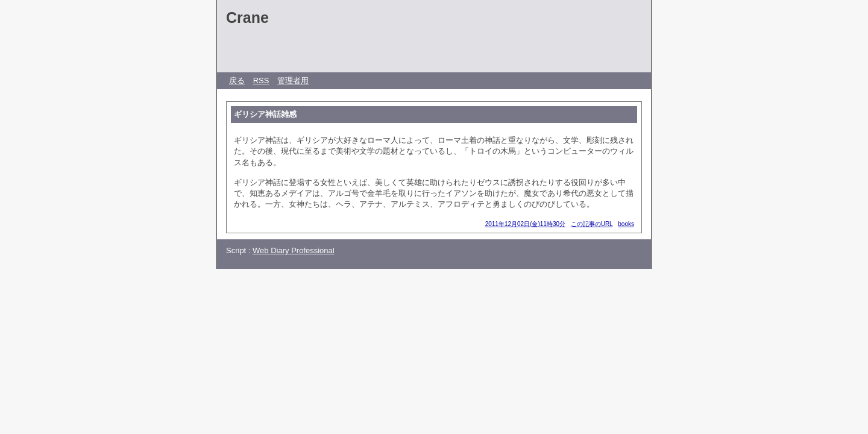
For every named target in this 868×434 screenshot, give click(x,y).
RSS (261, 80)
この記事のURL (592, 224)
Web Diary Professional (294, 250)
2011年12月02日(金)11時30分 (525, 224)
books (626, 224)
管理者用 (293, 80)
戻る (237, 80)
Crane (247, 17)
